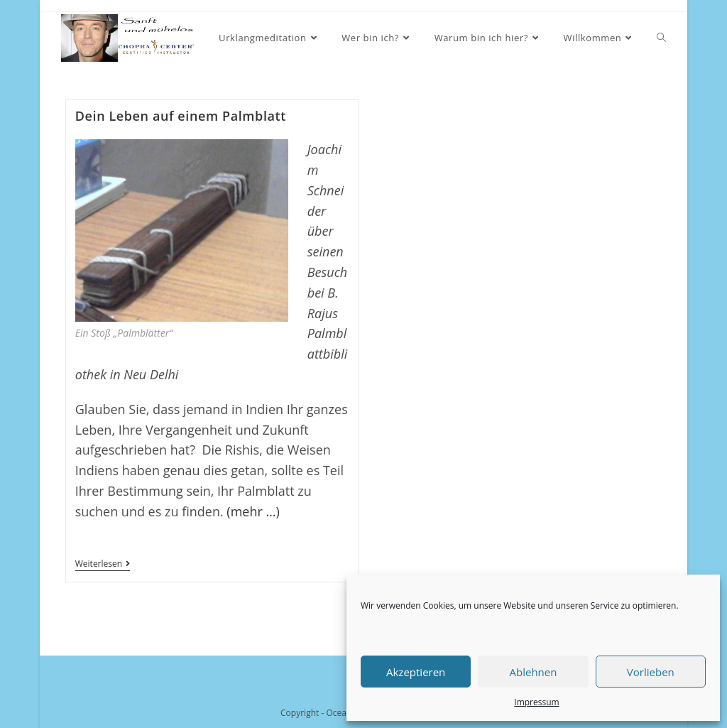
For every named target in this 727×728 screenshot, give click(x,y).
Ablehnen (534, 672)
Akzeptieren (416, 672)
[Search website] (661, 38)
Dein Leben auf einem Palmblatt (181, 116)
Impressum (536, 702)
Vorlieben (651, 672)
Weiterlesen (103, 565)
